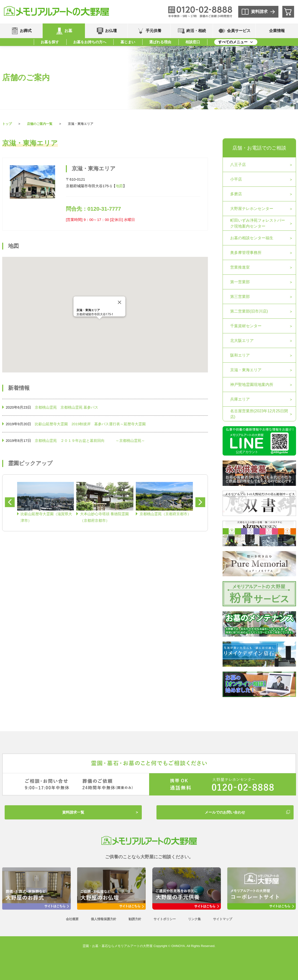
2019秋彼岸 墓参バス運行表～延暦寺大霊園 (109, 424)
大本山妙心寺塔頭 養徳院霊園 (104, 517)
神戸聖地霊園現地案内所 (252, 385)
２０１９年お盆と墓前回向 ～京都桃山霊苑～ (103, 441)
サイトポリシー (165, 919)
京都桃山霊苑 (46, 407)
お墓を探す (50, 42)
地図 (119, 186)
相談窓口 (193, 42)
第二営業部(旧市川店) (249, 311)
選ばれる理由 (160, 42)
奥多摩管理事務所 (246, 253)
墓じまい (128, 42)
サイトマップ (223, 919)
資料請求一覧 (73, 812)
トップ (7, 124)
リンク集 (194, 919)
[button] (99, 324)
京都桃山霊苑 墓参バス (79, 407)
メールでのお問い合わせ (225, 812)
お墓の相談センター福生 (252, 238)
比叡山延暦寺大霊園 (51, 424)
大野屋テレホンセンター (252, 209)
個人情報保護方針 (104, 919)
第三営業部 (240, 297)
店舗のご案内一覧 (40, 124)
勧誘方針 (135, 919)
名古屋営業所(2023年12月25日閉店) (259, 414)
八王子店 (238, 165)
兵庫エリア (240, 399)
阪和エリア (240, 355)
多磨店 (236, 194)
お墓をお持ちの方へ (90, 42)
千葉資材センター (246, 326)
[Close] (119, 302)
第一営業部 (240, 282)
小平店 (236, 179)
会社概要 (72, 919)
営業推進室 (240, 267)
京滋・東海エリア (246, 370)
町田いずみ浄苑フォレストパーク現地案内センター (258, 223)
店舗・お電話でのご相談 (259, 148)
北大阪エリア (242, 341)
